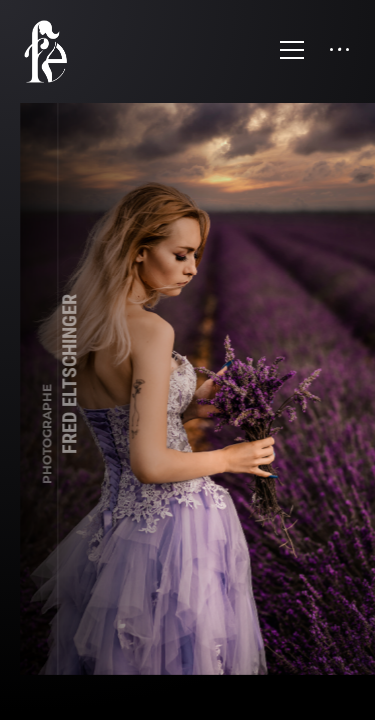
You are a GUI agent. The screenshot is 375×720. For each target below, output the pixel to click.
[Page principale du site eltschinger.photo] (56, 51)
